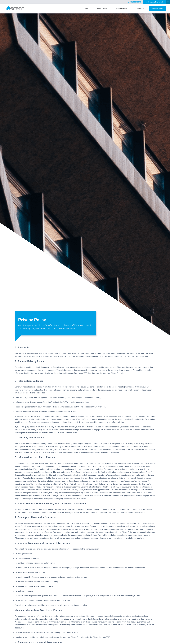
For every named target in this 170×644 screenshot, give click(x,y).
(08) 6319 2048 (134, 2)
